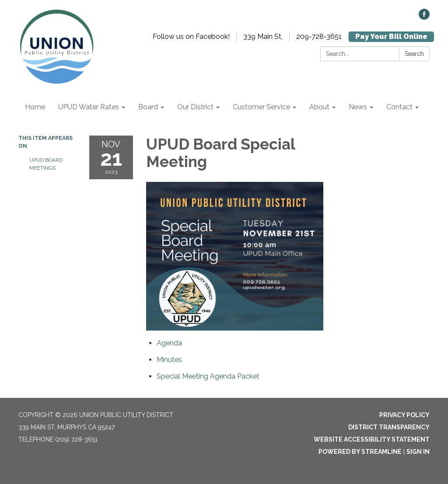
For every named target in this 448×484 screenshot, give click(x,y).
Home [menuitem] (35, 107)
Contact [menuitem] (399, 107)
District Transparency (389, 427)
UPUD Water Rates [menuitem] (89, 107)
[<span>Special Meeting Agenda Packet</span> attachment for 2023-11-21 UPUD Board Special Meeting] (208, 376)
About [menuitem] (319, 107)
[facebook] (424, 17)
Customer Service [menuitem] (261, 107)
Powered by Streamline (360, 452)
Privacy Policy (404, 415)
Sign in (418, 452)
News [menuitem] (358, 107)
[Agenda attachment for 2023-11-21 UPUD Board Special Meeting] (169, 343)
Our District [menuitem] (195, 107)
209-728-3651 (319, 37)
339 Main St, (263, 37)
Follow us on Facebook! (191, 37)
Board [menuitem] (148, 107)
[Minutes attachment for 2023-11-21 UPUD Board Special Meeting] (169, 360)
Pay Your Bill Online (391, 37)
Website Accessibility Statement (372, 439)
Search (414, 54)
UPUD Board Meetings (46, 164)
